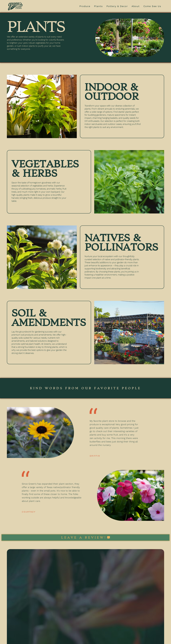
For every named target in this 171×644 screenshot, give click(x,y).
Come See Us (152, 6)
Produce (85, 6)
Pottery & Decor (117, 6)
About (136, 6)
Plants (98, 6)
